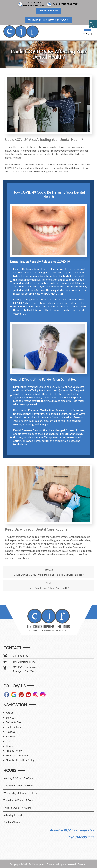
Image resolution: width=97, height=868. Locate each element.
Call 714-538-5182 (81, 837)
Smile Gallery (13, 727)
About (9, 713)
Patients (11, 737)
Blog (9, 741)
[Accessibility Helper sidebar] (93, 24)
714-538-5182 (21, 656)
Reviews (11, 732)
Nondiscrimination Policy (20, 760)
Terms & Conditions (17, 755)
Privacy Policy (14, 751)
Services (11, 718)
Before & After (14, 722)
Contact (11, 746)
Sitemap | (83, 864)
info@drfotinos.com (24, 662)
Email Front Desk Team (63, 4)
